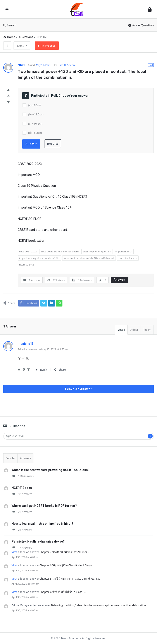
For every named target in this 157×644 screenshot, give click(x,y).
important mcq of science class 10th (39, 258)
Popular (10, 458)
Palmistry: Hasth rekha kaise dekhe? (38, 541)
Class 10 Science (66, 65)
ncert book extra (128, 258)
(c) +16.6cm (36, 123)
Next (22, 46)
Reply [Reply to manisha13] (41, 370)
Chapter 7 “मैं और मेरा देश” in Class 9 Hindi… (64, 552)
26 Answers (22, 512)
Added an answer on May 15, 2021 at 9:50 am (43, 349)
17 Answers (22, 548)
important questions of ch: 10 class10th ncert (89, 258)
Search (10, 25)
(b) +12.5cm (36, 114)
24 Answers (22, 530)
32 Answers (22, 494)
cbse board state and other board (60, 251)
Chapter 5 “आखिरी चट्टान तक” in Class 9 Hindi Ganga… (70, 579)
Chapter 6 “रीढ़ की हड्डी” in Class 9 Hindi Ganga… (67, 565)
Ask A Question (141, 25)
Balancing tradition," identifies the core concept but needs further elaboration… (99, 605)
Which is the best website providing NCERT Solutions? (51, 470)
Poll (151, 65)
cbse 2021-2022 (28, 251)
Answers (25, 458)
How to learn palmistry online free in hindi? (42, 524)
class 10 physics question (97, 251)
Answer (119, 280)
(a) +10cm (35, 105)
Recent (147, 330)
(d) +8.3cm (35, 133)
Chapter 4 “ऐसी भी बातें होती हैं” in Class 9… (63, 592)
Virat (14, 552)
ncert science (27, 265)
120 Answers (23, 476)
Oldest (134, 330)
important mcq (124, 251)
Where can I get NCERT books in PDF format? (44, 506)
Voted (121, 330)
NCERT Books (22, 488)
